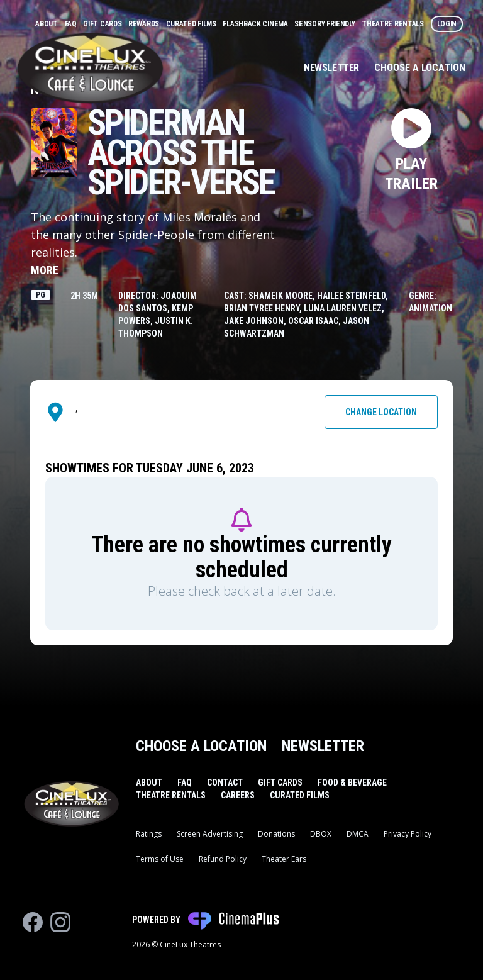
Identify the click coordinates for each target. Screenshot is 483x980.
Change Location (381, 412)
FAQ (72, 24)
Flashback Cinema (256, 24)
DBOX (321, 834)
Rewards (145, 24)
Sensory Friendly (325, 24)
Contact (225, 782)
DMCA (358, 834)
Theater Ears (284, 859)
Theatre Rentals (393, 24)
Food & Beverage (352, 782)
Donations (276, 834)
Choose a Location (420, 68)
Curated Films (192, 24)
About (47, 24)
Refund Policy (223, 859)
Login (447, 24)
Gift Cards (103, 24)
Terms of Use (160, 859)
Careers (238, 795)
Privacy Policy (408, 834)
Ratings (149, 834)
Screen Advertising (210, 834)
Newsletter (331, 68)
